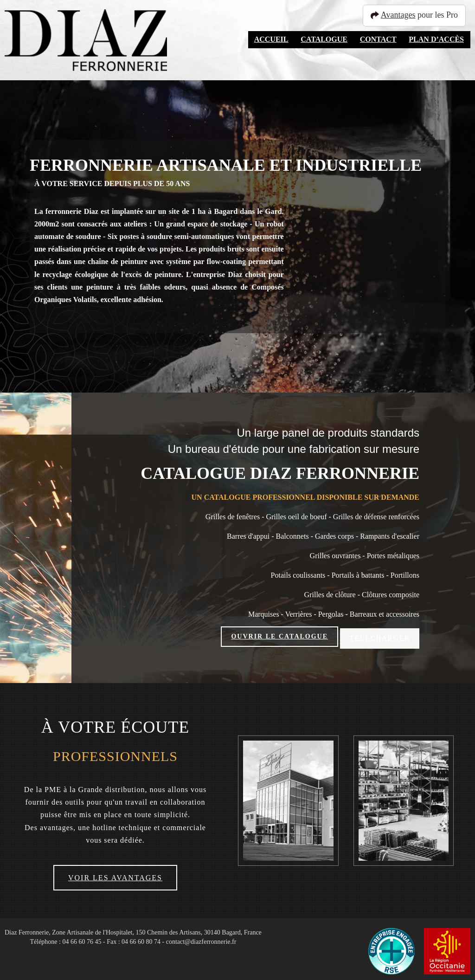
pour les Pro (418, 15)
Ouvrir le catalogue (279, 636)
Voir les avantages (115, 874)
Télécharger (380, 636)
